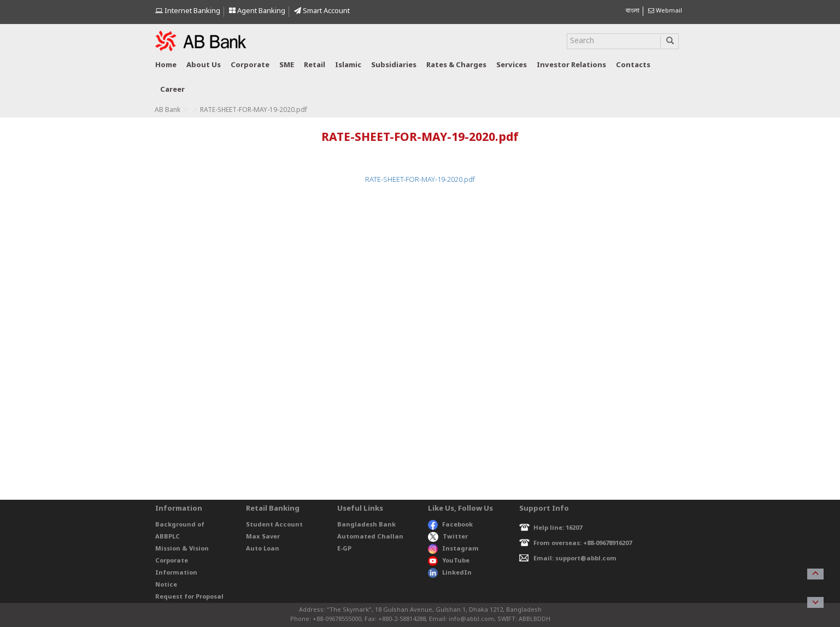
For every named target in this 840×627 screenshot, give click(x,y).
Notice (166, 585)
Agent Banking (257, 11)
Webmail (665, 11)
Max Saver (263, 537)
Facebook (450, 525)
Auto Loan (263, 549)
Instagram (453, 549)
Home (166, 65)
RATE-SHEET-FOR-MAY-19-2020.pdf (420, 180)
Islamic (348, 65)
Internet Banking (188, 11)
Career (172, 90)
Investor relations (571, 65)
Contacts (633, 65)
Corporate (250, 65)
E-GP (344, 549)
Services (512, 65)
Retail (315, 65)
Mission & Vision (182, 549)
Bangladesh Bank (366, 525)
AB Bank (168, 110)
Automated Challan (370, 537)
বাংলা (632, 11)
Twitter (448, 537)
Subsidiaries (394, 65)
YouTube (449, 561)
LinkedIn (450, 573)
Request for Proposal (189, 597)
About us (204, 65)
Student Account (274, 525)
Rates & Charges (456, 65)
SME (287, 65)
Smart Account (322, 11)
